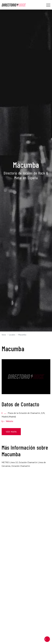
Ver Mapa (11, 432)
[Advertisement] (26, 494)
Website (7, 421)
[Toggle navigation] (48, 5)
